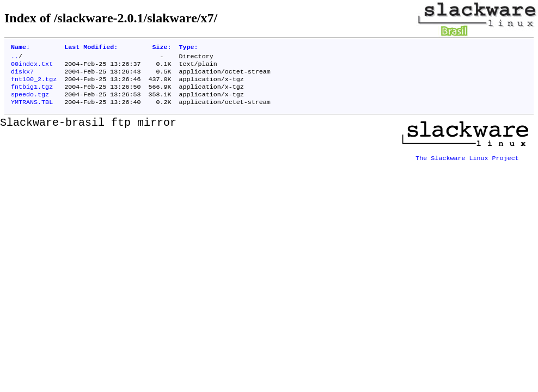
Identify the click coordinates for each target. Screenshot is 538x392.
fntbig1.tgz (32, 93)
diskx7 (22, 76)
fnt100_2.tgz (34, 84)
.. (15, 58)
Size (161, 48)
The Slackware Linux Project (467, 163)
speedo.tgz (30, 102)
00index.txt (32, 67)
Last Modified (91, 48)
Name (20, 48)
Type (189, 48)
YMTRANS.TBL (32, 111)
